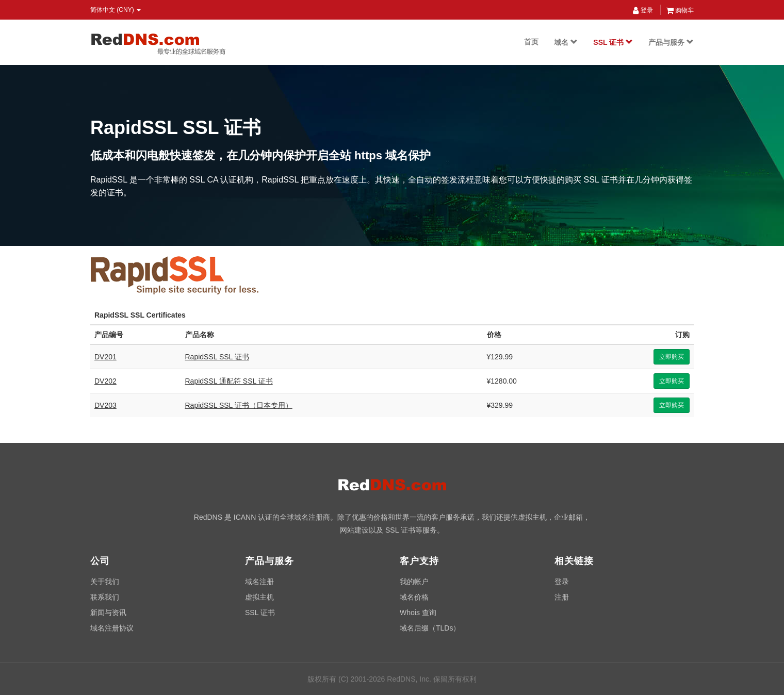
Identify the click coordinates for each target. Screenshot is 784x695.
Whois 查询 (418, 613)
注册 (562, 597)
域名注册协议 (112, 628)
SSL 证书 (613, 42)
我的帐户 (414, 582)
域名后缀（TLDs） (430, 628)
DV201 (105, 357)
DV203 (105, 405)
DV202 (105, 381)
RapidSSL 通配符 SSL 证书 (229, 381)
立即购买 (672, 357)
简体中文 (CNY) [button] (116, 10)
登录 (643, 10)
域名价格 (414, 597)
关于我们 (105, 582)
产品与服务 (671, 42)
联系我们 (105, 597)
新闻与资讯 (108, 613)
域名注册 (259, 582)
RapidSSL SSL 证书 (217, 357)
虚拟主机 (259, 597)
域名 (566, 42)
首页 (531, 42)
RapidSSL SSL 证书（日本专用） (239, 405)
